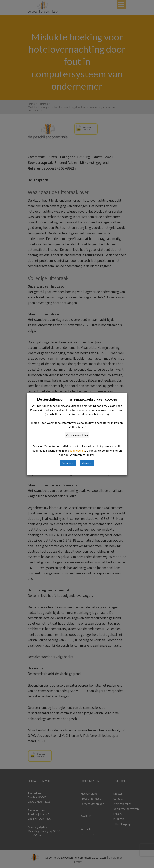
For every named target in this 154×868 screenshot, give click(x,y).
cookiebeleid (77, 451)
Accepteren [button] (68, 463)
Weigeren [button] (87, 463)
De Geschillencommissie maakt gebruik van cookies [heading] (77, 399)
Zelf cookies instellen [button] (77, 435)
